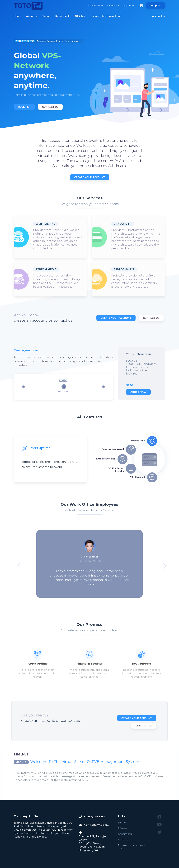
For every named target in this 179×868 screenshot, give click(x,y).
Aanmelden (113, 5)
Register (24, 107)
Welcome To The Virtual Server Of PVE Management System (85, 762)
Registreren (129, 5)
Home (17, 16)
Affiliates (80, 16)
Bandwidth (123, 224)
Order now (138, 392)
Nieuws (46, 16)
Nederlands (96, 5)
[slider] (64, 387)
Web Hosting (46, 224)
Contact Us (50, 107)
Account (159, 16)
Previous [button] (18, 564)
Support (155, 5)
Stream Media (46, 269)
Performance (124, 269)
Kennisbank (63, 16)
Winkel (31, 16)
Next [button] (161, 564)
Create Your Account (90, 177)
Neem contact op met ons (106, 16)
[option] (50, 75)
